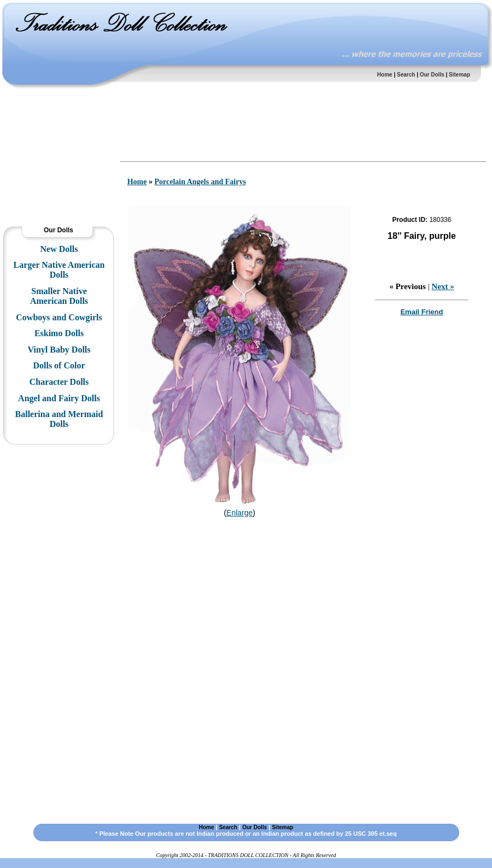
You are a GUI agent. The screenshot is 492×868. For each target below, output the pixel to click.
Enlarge (239, 513)
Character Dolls (59, 382)
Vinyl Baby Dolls (59, 350)
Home (385, 75)
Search (406, 75)
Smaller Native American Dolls (59, 296)
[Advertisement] (57, 123)
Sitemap (459, 75)
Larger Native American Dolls (59, 270)
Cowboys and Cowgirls (59, 317)
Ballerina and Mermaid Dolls (59, 419)
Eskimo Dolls (59, 333)
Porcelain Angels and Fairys (200, 182)
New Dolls (59, 249)
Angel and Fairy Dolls (59, 398)
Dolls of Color (59, 365)
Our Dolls (432, 75)
